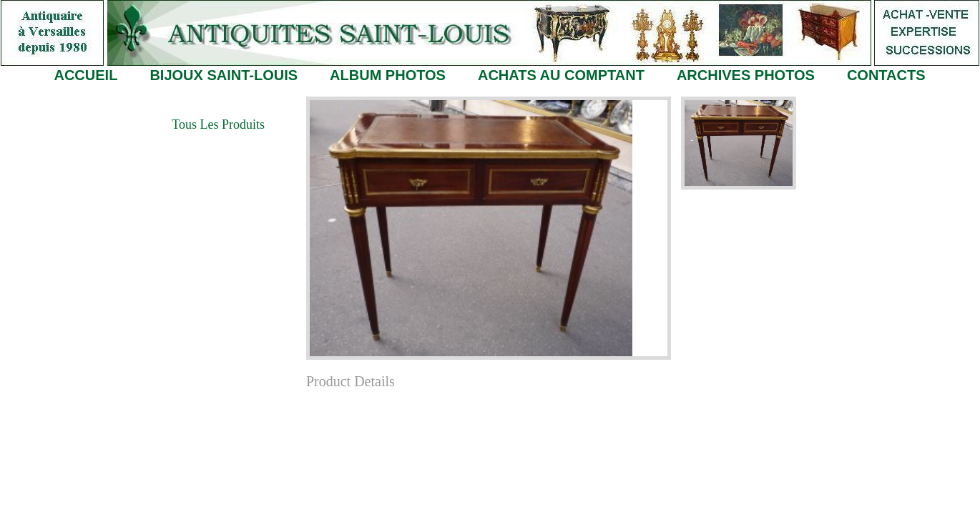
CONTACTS (886, 75)
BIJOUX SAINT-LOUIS (224, 75)
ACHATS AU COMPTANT (561, 75)
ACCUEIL (85, 75)
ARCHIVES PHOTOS (746, 75)
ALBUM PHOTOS (388, 75)
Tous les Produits (218, 124)
